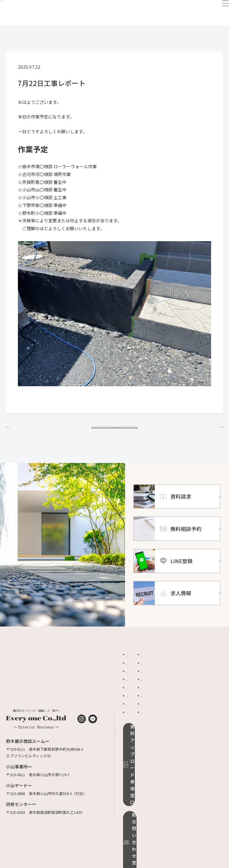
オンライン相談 (193, 685)
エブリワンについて (143, 668)
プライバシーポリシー (199, 726)
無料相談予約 (191, 709)
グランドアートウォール (146, 709)
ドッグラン (135, 701)
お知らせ (133, 685)
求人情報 (187, 718)
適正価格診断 (191, 693)
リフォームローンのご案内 (146, 729)
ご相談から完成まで (143, 693)
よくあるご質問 (193, 676)
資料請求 (187, 701)
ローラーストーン (140, 718)
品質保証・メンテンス (199, 668)
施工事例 (133, 676)
